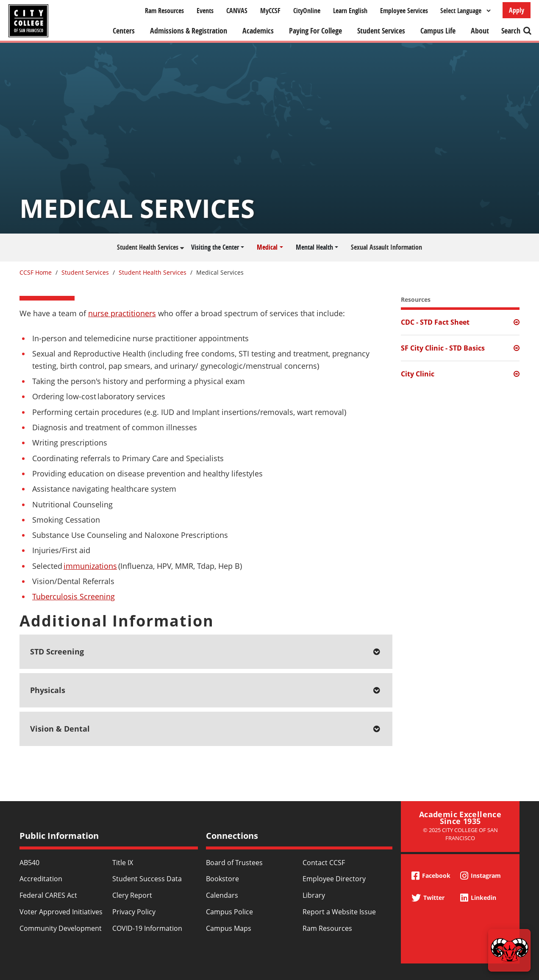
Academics (258, 31)
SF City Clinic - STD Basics (443, 348)
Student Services (381, 31)
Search (511, 31)
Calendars (222, 895)
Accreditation (41, 879)
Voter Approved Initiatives (61, 912)
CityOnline (307, 11)
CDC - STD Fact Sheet (435, 322)
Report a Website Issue (339, 912)
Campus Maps (229, 928)
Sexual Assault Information (386, 247)
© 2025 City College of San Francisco (460, 834)
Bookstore (222, 879)
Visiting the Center (215, 247)
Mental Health (314, 247)
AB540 (29, 863)
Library (314, 895)
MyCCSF (270, 11)
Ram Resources (164, 11)
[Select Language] (465, 11)
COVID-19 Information (147, 928)
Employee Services (404, 11)
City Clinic (418, 374)
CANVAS (237, 11)
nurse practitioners (122, 313)
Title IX (123, 863)
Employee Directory (334, 879)
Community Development (61, 928)
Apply (517, 10)
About (480, 31)
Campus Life (438, 31)
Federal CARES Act (48, 895)
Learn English (350, 11)
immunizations (90, 566)
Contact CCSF (324, 863)
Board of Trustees (234, 863)
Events (205, 11)
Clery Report (132, 895)
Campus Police (229, 912)
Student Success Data (147, 879)
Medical (267, 247)
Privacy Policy (134, 912)
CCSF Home (36, 272)
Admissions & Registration (189, 31)
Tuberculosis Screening (74, 596)
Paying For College (315, 31)
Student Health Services (148, 247)
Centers (124, 31)
